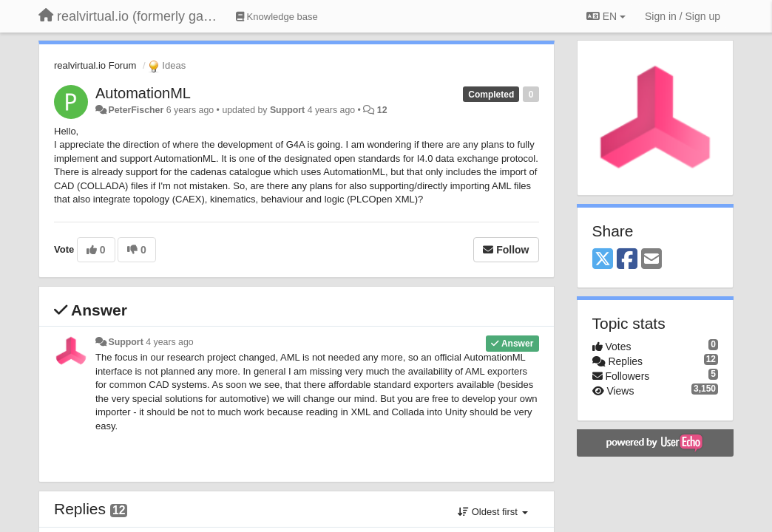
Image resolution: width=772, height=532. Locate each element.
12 (382, 110)
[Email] (651, 260)
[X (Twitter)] (603, 260)
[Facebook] (627, 260)
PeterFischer (136, 110)
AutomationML (143, 93)
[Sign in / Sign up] (683, 16)
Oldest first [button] (492, 512)
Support (287, 110)
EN (606, 16)
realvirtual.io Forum (95, 65)
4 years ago (170, 342)
